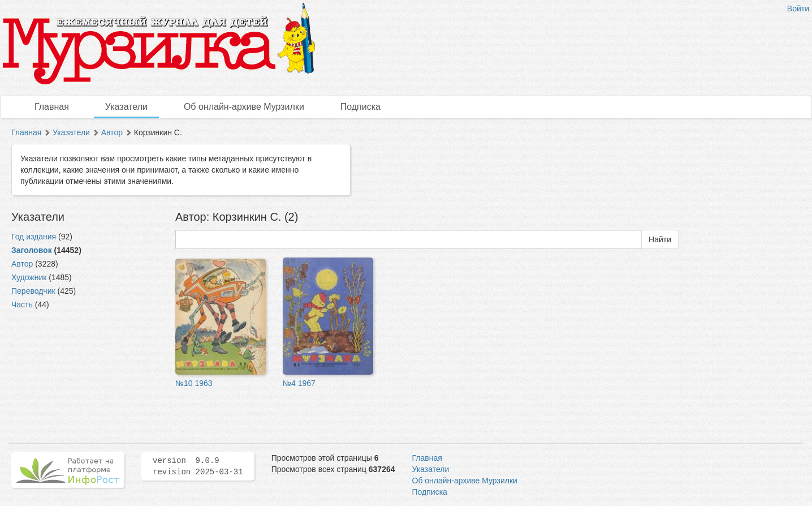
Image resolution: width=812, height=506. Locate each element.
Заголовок (32, 250)
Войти (798, 8)
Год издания (34, 237)
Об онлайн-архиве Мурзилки (244, 107)
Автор (112, 132)
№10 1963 (194, 383)
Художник (29, 277)
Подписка (360, 107)
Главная (52, 107)
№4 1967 (299, 383)
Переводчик (33, 291)
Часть (22, 305)
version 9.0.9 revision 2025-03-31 (198, 466)
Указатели (126, 107)
